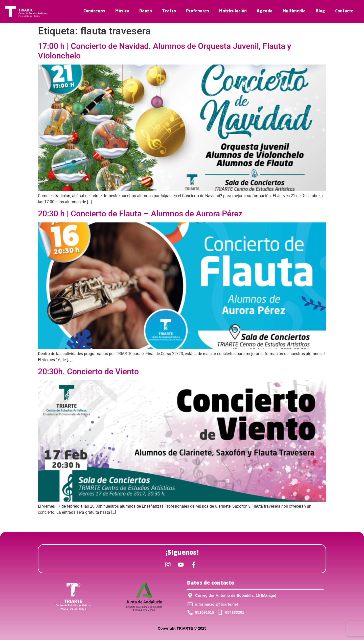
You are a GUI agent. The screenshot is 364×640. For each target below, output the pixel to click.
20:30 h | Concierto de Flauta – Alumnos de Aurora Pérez (140, 214)
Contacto (344, 11)
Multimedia (294, 11)
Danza (146, 11)
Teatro (169, 11)
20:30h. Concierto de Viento (88, 371)
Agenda (265, 11)
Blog (320, 11)
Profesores (198, 11)
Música (122, 11)
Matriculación (233, 11)
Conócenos (94, 11)
